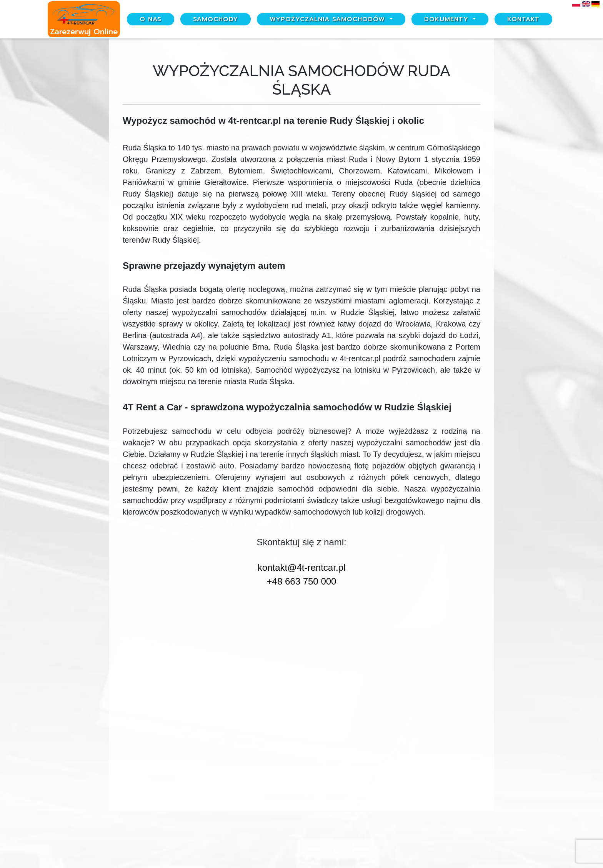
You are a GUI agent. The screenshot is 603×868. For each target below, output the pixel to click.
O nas (151, 19)
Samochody (216, 19)
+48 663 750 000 (302, 581)
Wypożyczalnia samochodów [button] (329, 19)
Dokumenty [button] (448, 19)
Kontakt (523, 19)
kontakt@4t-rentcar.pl (301, 567)
